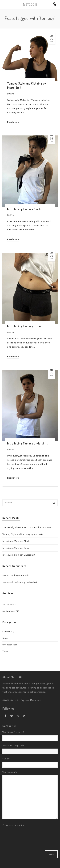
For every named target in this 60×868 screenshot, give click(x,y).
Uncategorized (10, 645)
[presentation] (16, 839)
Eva (4, 575)
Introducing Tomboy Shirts (16, 541)
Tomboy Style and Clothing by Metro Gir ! (23, 534)
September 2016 (11, 611)
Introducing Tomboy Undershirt (19, 555)
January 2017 (9, 604)
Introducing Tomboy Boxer (16, 548)
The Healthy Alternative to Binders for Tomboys (27, 527)
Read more (13, 122)
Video (5, 651)
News (5, 638)
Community (8, 632)
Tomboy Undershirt (20, 575)
